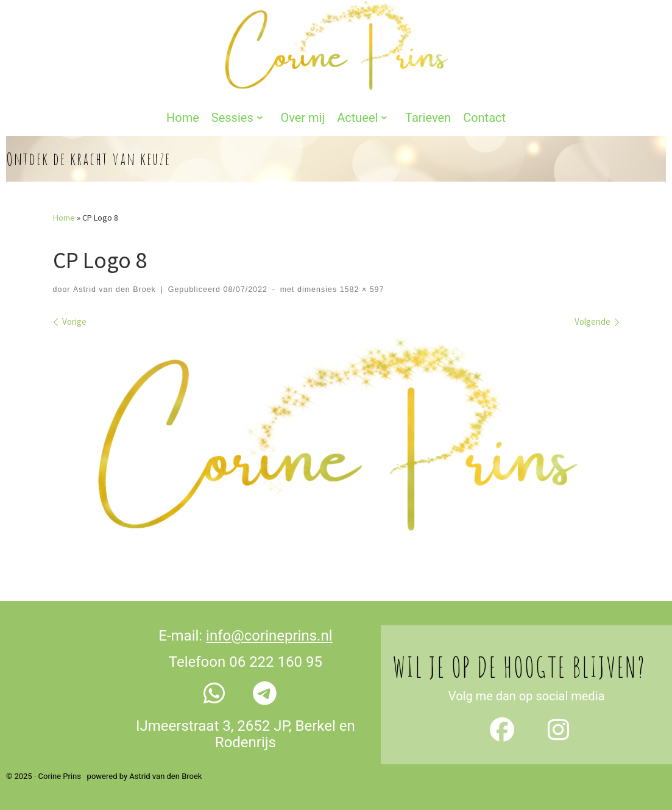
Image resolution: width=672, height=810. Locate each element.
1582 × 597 (360, 290)
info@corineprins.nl (269, 636)
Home (64, 218)
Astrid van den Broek (115, 290)
